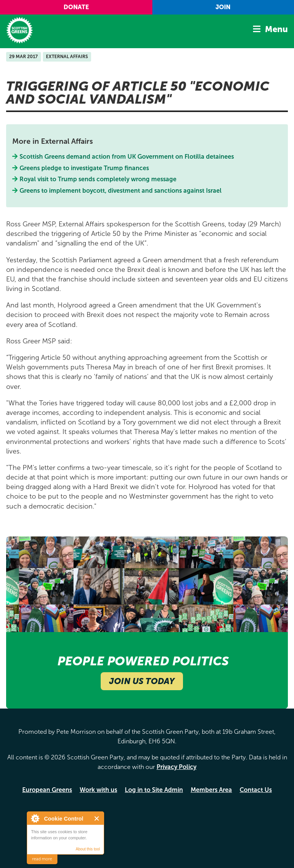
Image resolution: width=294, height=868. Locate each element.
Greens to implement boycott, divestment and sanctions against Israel (121, 191)
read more (42, 859)
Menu (276, 29)
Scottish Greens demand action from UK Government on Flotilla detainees (127, 157)
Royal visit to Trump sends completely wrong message (98, 179)
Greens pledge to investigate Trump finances (84, 168)
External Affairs (67, 57)
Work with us (98, 790)
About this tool (88, 849)
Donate (76, 7)
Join (223, 7)
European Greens (47, 790)
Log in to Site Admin (154, 790)
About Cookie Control (35, 818)
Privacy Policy (176, 767)
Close (97, 818)
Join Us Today (142, 681)
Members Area (211, 790)
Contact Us (256, 790)
